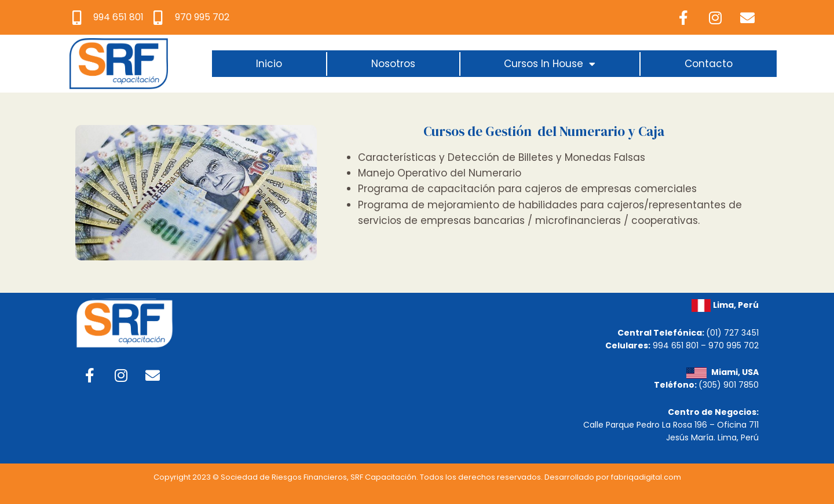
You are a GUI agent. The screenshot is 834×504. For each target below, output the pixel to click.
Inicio (269, 64)
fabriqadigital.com (646, 477)
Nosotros (393, 64)
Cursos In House (550, 64)
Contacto (709, 64)
